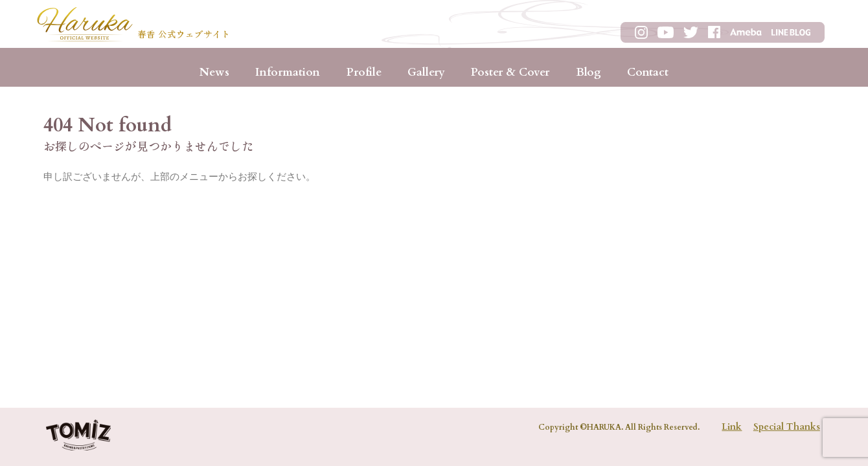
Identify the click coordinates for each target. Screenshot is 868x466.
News (214, 72)
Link (732, 427)
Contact (648, 72)
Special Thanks (787, 427)
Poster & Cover (510, 72)
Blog (588, 72)
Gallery (426, 72)
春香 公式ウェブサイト (184, 35)
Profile (364, 72)
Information (288, 72)
